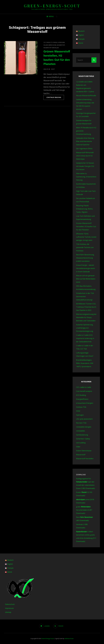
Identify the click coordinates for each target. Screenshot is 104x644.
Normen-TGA (81, 423)
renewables (81, 431)
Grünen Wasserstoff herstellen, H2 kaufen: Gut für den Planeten (86, 226)
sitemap (8, 612)
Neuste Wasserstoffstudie (86, 96)
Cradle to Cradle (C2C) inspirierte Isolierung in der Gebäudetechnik (85, 338)
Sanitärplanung (82, 435)
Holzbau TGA (81, 407)
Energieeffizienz (82, 399)
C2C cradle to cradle (50, 42)
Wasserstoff (61, 45)
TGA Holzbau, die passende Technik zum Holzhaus (85, 247)
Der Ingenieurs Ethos (84, 149)
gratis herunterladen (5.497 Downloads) (84, 510)
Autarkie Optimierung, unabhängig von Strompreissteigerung (85, 328)
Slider (78, 447)
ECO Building (81, 395)
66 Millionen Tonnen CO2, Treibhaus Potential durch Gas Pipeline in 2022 (86, 307)
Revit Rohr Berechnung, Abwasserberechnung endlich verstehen (85, 258)
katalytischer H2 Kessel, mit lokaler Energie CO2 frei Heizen (85, 166)
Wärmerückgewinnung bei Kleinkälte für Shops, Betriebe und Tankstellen (86, 317)
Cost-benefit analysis (84, 391)
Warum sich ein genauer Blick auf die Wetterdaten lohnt (86, 279)
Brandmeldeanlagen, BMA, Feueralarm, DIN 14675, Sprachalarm (85, 363)
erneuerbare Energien (85, 403)
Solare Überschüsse (50, 45)
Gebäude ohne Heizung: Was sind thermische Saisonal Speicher (85, 141)
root (53, 69)
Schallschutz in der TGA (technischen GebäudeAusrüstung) (85, 296)
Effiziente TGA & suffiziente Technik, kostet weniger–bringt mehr (86, 237)
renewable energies (84, 427)
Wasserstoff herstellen (51, 48)
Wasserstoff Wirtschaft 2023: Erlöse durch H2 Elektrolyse (85, 156)
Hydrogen (61, 42)
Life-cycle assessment (84, 419)
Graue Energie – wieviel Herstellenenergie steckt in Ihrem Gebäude (86, 268)
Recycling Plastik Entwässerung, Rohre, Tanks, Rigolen (85, 209)
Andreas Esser (69, 639)
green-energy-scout (52, 6)
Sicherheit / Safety (83, 439)
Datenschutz (10, 604)
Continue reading (55, 98)
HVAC (78, 411)
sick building (81, 443)
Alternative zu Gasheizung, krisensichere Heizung (86, 177)
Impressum (9, 608)
